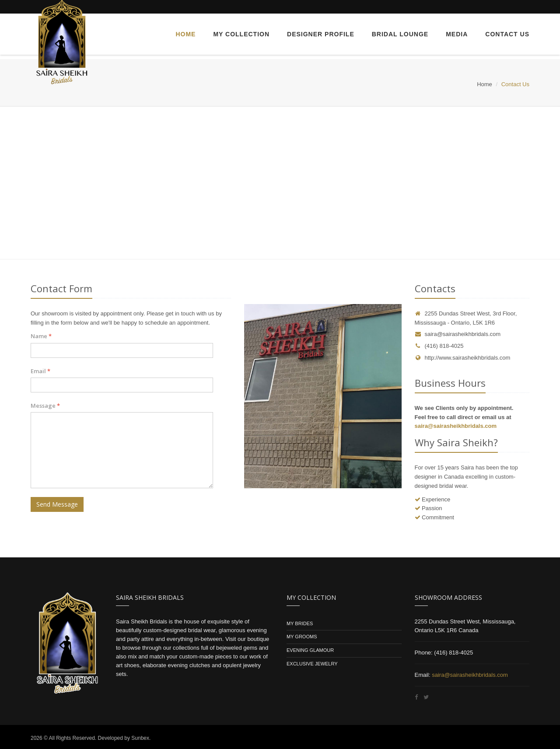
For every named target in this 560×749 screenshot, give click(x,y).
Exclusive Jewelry (312, 664)
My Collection (241, 34)
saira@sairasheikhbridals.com (463, 334)
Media (457, 34)
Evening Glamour (310, 650)
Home (185, 34)
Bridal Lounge (400, 34)
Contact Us (507, 34)
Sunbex (140, 738)
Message (45, 406)
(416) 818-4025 (439, 346)
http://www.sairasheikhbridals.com (463, 358)
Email (40, 371)
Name (41, 336)
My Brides (300, 623)
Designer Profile (321, 34)
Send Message (57, 504)
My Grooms (302, 637)
